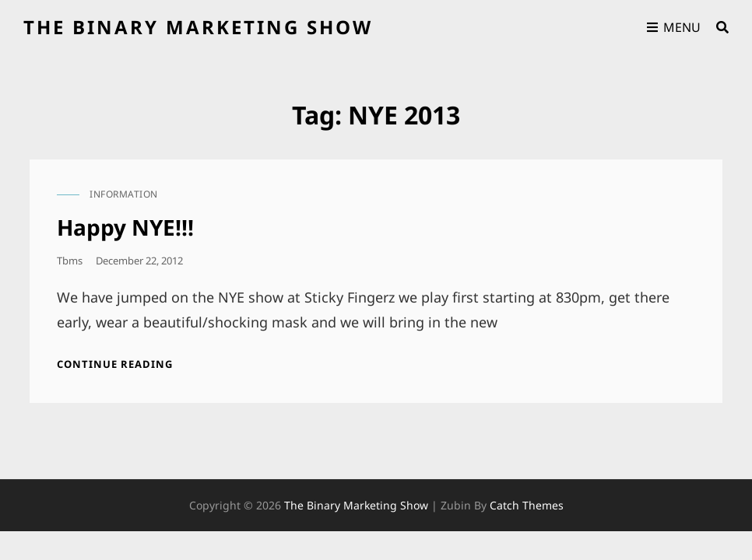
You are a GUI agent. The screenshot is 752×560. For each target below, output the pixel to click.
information (124, 194)
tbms (70, 261)
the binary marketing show (198, 27)
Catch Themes (527, 505)
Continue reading (115, 364)
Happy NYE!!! (125, 227)
